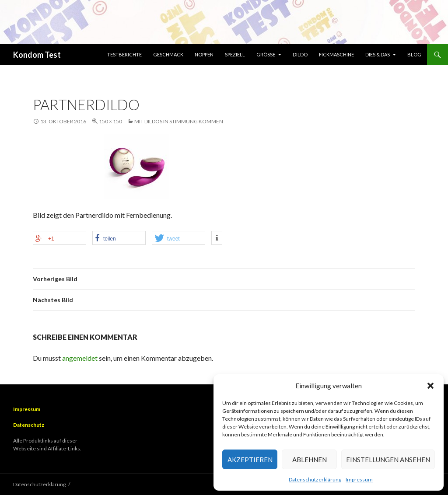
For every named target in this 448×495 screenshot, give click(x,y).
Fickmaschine (336, 54)
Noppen (204, 54)
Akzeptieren (250, 460)
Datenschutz (29, 425)
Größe (266, 54)
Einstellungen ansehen (388, 460)
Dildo (300, 54)
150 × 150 (110, 121)
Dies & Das (378, 54)
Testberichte (124, 54)
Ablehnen (310, 460)
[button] (430, 386)
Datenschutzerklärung (315, 479)
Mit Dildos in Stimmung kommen (179, 121)
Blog (414, 54)
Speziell (235, 54)
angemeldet (80, 358)
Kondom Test (37, 55)
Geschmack (168, 54)
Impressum (359, 479)
